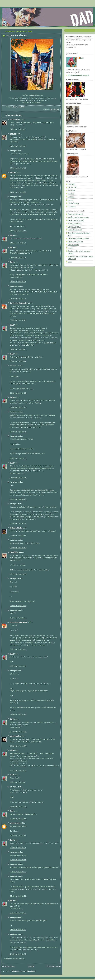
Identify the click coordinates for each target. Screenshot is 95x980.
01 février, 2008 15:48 (18, 146)
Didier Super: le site (75, 230)
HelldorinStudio (16, 528)
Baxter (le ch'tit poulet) (76, 220)
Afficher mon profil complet (78, 75)
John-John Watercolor (19, 303)
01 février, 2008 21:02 (18, 258)
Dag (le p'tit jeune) (74, 227)
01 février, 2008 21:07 (18, 282)
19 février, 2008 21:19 (18, 836)
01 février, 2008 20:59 (18, 243)
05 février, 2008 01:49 (18, 524)
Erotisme (71, 197)
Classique (71, 184)
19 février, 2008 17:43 (18, 807)
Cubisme (71, 194)
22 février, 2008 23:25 (18, 872)
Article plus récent (8, 967)
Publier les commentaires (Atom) (24, 971)
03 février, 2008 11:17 (18, 407)
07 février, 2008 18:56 (18, 536)
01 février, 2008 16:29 (18, 168)
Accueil (31, 967)
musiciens (72, 191)
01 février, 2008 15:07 (18, 129)
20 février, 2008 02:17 (18, 860)
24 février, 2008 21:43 (18, 954)
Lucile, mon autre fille (76, 242)
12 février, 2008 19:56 (18, 606)
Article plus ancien (54, 967)
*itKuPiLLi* (14, 552)
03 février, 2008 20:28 (18, 458)
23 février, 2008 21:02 (18, 896)
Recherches (54, 109)
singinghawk (15, 823)
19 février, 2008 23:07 (18, 848)
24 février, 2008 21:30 (18, 930)
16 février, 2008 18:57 (18, 666)
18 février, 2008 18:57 (18, 770)
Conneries (72, 206)
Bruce (12, 172)
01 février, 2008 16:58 (18, 192)
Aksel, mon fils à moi (75, 214)
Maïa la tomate (73, 245)
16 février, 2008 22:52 (18, 715)
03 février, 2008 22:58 (18, 478)
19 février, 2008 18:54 (18, 819)
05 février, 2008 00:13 (18, 499)
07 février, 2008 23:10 (18, 548)
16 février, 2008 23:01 (18, 732)
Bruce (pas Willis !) (75, 224)
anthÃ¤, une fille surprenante (78, 217)
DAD (12, 235)
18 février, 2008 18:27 (18, 746)
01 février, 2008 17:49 (18, 231)
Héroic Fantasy (73, 203)
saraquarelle (15, 119)
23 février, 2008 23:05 (18, 913)
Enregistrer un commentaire (14, 959)
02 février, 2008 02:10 (18, 320)
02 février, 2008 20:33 (18, 393)
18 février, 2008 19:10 (18, 782)
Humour (71, 200)
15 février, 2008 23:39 (18, 649)
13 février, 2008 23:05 (18, 618)
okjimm (70, 248)
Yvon (70, 262)
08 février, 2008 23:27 (18, 574)
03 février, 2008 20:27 (18, 432)
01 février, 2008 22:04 (18, 299)
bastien (13, 134)
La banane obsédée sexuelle (78, 238)
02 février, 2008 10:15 (18, 349)
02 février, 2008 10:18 (18, 362)
